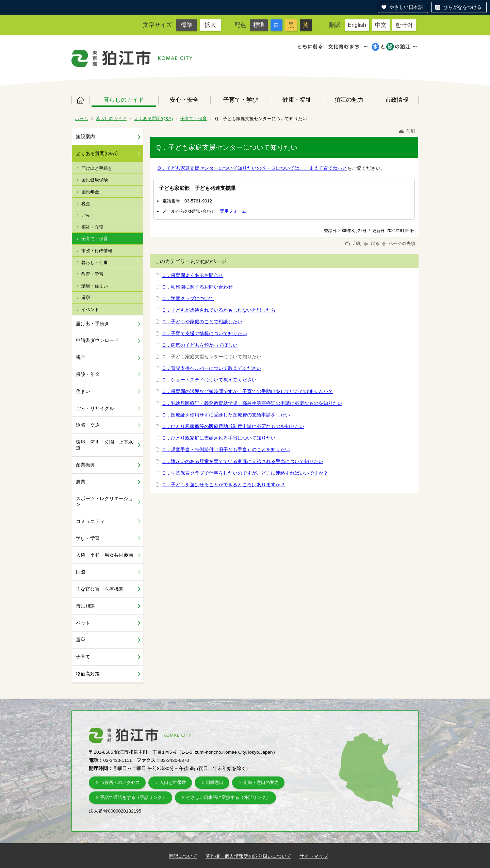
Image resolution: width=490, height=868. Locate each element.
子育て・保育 (194, 119)
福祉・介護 (92, 227)
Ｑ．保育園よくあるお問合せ (192, 275)
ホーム (80, 100)
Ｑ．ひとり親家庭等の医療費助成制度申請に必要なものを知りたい (233, 426)
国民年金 (90, 192)
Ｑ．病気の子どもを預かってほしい (200, 345)
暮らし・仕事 (95, 263)
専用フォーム (233, 211)
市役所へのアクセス (120, 782)
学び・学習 (88, 538)
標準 (186, 25)
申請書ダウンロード (97, 340)
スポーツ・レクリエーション (104, 501)
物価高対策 (88, 674)
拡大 (210, 25)
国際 (81, 572)
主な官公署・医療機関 (100, 589)
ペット (83, 623)
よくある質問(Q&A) (153, 119)
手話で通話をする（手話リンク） (133, 797)
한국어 (404, 25)
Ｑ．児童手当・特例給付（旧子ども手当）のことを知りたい (226, 449)
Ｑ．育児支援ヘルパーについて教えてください (211, 368)
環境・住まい (95, 286)
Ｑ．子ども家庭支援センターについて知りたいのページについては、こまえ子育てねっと (252, 168)
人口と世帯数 (173, 782)
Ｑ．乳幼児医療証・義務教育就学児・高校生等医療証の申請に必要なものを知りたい (252, 403)
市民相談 (85, 606)
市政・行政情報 (97, 251)
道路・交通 (88, 425)
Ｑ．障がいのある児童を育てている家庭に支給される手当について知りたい (242, 461)
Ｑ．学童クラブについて (188, 298)
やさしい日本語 (406, 7)
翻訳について (183, 856)
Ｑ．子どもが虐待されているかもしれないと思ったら (219, 310)
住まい (83, 391)
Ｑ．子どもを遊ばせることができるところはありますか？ (223, 485)
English (357, 25)
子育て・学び (241, 100)
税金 (86, 204)
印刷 (407, 131)
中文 (381, 25)
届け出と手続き (97, 168)
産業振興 (85, 465)
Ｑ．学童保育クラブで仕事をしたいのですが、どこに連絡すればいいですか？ (245, 473)
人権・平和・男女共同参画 (104, 555)
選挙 (86, 298)
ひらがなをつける (462, 7)
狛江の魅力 (349, 100)
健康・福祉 (297, 100)
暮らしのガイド (124, 100)
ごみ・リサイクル (95, 408)
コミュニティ (90, 521)
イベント (90, 309)
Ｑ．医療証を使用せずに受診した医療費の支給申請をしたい (226, 415)
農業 (81, 482)
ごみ (86, 215)
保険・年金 (88, 374)
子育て (83, 657)
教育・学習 (92, 274)
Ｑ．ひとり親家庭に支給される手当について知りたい (219, 438)
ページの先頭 (398, 243)
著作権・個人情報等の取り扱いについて (248, 856)
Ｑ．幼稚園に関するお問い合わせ (197, 287)
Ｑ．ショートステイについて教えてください (209, 380)
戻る (371, 243)
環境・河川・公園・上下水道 (104, 445)
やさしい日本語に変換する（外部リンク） (228, 797)
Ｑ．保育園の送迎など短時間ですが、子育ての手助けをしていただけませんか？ (247, 391)
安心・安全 (184, 100)
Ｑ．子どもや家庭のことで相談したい (202, 322)
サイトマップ (314, 856)
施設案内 (85, 136)
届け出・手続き (93, 324)
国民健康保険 (95, 180)
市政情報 (397, 100)
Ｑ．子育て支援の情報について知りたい (204, 333)
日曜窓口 (215, 782)
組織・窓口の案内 (261, 782)
